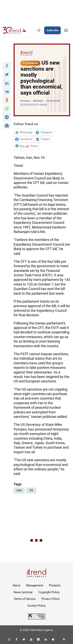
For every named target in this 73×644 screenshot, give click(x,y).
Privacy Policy (51, 599)
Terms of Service (25, 599)
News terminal (23, 592)
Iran (19, 490)
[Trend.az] (15, 30)
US (31, 490)
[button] (7, 66)
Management (35, 585)
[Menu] (66, 30)
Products (55, 585)
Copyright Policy (49, 592)
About (16, 585)
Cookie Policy (36, 606)
